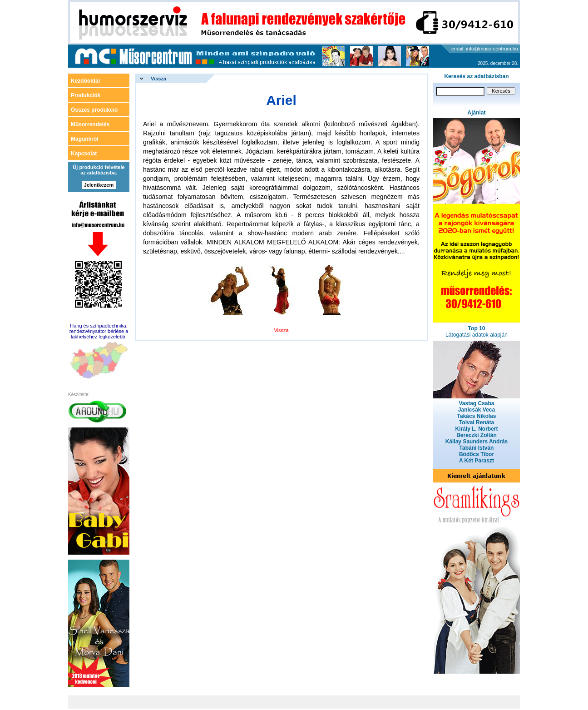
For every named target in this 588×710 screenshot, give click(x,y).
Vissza (158, 79)
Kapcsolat (84, 154)
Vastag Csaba (476, 403)
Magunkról (85, 139)
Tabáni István (477, 448)
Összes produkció (94, 110)
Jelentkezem (99, 185)
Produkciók (86, 95)
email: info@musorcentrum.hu (485, 49)
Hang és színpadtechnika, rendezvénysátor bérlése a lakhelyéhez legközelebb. (99, 331)
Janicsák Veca (477, 410)
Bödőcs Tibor (477, 454)
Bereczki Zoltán (477, 435)
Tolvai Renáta (477, 422)
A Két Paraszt (477, 461)
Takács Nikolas (477, 416)
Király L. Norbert (476, 429)
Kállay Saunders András (477, 442)
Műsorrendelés (90, 124)
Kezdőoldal (85, 81)
